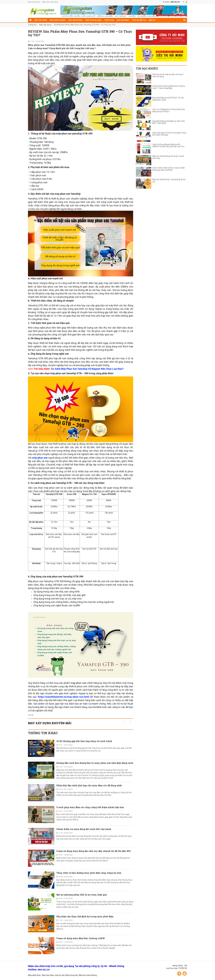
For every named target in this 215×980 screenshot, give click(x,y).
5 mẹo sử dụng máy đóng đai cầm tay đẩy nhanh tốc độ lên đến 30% (94, 851)
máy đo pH (60, 975)
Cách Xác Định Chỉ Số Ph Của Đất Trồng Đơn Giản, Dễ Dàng (169, 134)
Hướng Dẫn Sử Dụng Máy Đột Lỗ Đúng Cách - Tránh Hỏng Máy (169, 87)
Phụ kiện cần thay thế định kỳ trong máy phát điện (85, 916)
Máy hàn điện (48, 975)
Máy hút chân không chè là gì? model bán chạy (168, 157)
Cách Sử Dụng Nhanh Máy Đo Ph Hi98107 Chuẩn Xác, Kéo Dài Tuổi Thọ (168, 146)
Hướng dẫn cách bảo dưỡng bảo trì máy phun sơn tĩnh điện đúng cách (95, 763)
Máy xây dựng (41, 20)
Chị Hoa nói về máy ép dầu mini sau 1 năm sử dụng (168, 75)
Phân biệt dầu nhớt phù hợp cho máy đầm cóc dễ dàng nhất (89, 785)
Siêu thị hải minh (34, 2)
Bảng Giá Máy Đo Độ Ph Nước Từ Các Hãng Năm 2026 (168, 99)
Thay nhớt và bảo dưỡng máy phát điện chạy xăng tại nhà (89, 873)
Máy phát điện (34, 975)
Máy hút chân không (88, 975)
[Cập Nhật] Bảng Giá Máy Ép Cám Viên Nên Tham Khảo (169, 122)
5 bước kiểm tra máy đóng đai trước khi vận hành (84, 829)
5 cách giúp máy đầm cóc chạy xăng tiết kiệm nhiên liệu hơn (90, 807)
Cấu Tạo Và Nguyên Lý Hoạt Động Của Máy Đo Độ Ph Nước (169, 110)
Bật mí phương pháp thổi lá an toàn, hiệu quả (82, 895)
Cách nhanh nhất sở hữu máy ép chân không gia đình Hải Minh (169, 169)
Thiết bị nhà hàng (93, 20)
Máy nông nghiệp (58, 20)
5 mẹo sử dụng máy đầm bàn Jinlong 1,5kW (81, 938)
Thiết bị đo (109, 20)
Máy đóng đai (72, 975)
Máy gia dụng (123, 20)
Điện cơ (152, 20)
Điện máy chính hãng (50, 2)
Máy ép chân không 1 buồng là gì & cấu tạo (169, 181)
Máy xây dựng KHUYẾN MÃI (50, 723)
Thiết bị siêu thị (139, 20)
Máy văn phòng (75, 20)
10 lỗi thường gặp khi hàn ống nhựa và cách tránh (84, 741)
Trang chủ (32, 25)
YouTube (185, 974)
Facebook (179, 974)
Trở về (31, 715)
